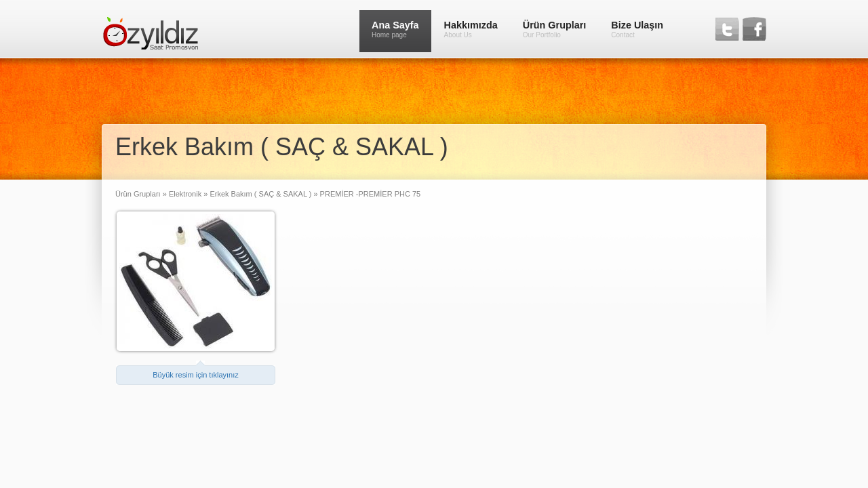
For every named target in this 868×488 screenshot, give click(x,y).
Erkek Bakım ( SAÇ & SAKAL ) (260, 194)
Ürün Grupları (555, 29)
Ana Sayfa (395, 29)
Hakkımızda (471, 29)
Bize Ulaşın (637, 29)
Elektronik (184, 194)
